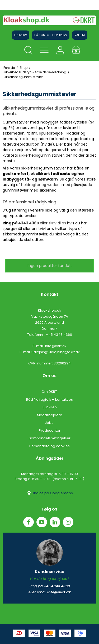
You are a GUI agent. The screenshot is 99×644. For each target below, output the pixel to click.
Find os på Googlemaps (50, 493)
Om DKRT (50, 392)
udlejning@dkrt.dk (64, 352)
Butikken (50, 407)
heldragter (31, 185)
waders (54, 185)
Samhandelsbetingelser (50, 438)
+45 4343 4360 (59, 335)
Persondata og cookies (49, 446)
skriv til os (57, 223)
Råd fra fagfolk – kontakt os (49, 400)
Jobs (49, 423)
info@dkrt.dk (56, 346)
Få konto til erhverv (51, 35)
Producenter (50, 431)
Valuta (80, 35)
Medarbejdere (50, 415)
